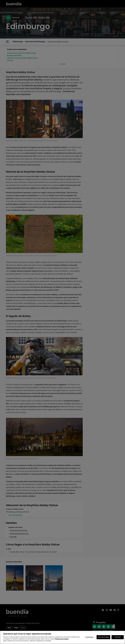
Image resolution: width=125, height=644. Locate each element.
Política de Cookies (62, 639)
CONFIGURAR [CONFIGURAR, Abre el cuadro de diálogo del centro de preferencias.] (89, 637)
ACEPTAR (118, 637)
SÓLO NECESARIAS (103, 637)
